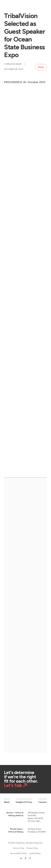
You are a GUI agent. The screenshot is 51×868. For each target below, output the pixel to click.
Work (7, 802)
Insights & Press (24, 802)
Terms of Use (18, 848)
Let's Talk (13, 786)
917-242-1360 (34, 821)
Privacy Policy (32, 848)
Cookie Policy (35, 853)
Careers (43, 802)
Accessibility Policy (18, 853)
